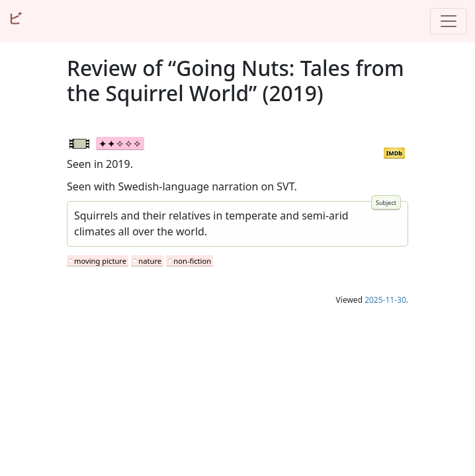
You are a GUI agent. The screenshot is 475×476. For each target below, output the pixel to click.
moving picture (100, 261)
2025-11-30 (385, 300)
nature (150, 261)
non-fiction (192, 261)
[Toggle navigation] (449, 21)
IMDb (394, 153)
